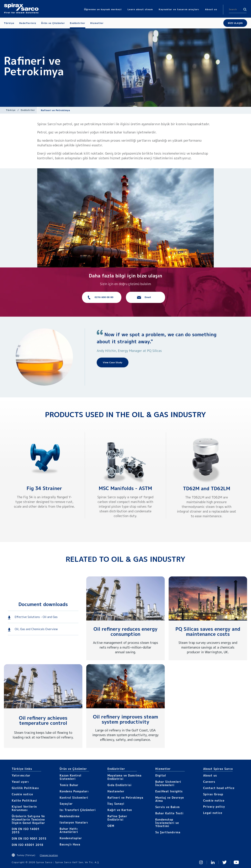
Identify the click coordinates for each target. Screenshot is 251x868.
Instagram (201, 862)
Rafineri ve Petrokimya (125, 798)
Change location (49, 855)
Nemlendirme (70, 816)
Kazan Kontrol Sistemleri (70, 777)
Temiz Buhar (69, 785)
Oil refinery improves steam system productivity (125, 719)
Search (245, 9)
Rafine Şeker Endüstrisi (117, 818)
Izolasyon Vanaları (74, 822)
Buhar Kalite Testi (169, 813)
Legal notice (213, 813)
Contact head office (219, 788)
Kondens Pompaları (74, 791)
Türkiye (11, 110)
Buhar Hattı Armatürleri (69, 830)
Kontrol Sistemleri (74, 798)
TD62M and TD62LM (207, 488)
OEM (111, 826)
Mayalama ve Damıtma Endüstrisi (125, 777)
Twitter (225, 862)
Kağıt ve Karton (120, 810)
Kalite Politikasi (24, 800)
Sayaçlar (66, 804)
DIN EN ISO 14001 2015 (26, 831)
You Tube (236, 862)
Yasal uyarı (20, 782)
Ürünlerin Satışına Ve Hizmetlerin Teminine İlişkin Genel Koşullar (28, 820)
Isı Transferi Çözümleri (78, 810)
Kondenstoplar (71, 838)
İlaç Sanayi (116, 804)
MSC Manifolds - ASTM (125, 488)
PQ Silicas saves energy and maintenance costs (208, 632)
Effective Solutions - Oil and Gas (36, 617)
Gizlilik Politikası (25, 788)
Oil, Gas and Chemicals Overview (36, 629)
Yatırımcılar (21, 775)
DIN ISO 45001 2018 (28, 845)
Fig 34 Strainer (44, 488)
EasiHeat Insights (169, 791)
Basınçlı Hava (70, 844)
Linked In (213, 862)
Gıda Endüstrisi (120, 785)
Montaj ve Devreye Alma (170, 799)
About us (210, 775)
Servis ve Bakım (168, 807)
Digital (161, 775)
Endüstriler (28, 110)
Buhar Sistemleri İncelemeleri (168, 783)
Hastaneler (116, 791)
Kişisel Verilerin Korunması (24, 808)
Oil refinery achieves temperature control (43, 720)
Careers (209, 782)
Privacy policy (214, 807)
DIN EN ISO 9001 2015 (29, 839)
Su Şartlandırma (168, 832)
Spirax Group (213, 794)
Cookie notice (22, 794)
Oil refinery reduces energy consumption (126, 632)
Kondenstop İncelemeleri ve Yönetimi (167, 823)
